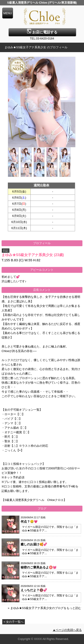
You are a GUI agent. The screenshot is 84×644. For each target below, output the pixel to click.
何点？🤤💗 (29, 521)
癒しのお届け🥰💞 (34, 544)
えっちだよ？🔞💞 (34, 590)
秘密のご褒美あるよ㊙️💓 (39, 567)
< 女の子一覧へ (14, 622)
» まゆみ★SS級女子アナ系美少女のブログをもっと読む (44, 608)
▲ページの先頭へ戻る (67, 630)
